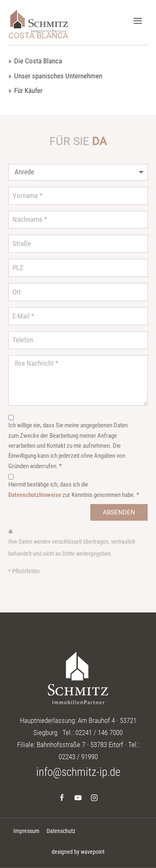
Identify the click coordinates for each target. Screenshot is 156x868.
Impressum (26, 831)
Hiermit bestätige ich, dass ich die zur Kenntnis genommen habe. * (74, 489)
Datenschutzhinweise (35, 495)
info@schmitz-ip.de (78, 772)
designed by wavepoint (78, 852)
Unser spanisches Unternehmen (58, 76)
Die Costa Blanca (38, 61)
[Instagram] (94, 798)
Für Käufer (28, 91)
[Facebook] (62, 798)
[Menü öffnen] (137, 21)
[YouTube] (78, 798)
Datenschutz (61, 831)
